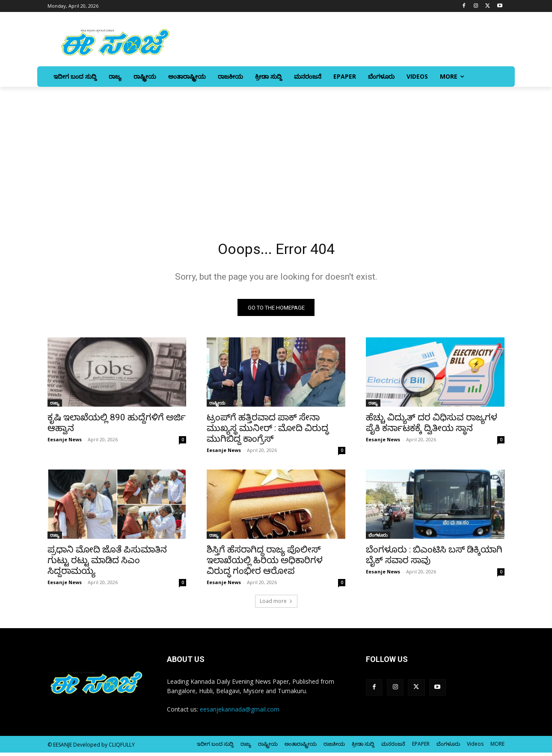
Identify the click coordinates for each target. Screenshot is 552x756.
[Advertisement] (276, 151)
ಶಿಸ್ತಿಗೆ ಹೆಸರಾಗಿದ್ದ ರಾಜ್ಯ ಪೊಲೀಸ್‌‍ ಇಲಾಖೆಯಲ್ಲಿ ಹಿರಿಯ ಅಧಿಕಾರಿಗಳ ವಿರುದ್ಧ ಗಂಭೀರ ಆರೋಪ (265, 564)
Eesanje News (65, 443)
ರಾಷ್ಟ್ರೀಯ (217, 406)
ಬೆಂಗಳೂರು (378, 538)
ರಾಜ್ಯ (55, 406)
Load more (276, 604)
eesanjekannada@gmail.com (240, 713)
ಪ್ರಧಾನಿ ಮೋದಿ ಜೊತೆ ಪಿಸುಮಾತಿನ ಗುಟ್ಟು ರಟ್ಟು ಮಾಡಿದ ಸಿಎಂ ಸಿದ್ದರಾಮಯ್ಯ (107, 564)
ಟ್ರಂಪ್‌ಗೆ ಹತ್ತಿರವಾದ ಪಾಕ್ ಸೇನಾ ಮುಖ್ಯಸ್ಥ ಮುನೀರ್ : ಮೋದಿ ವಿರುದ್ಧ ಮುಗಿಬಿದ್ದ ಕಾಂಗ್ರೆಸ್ (268, 431)
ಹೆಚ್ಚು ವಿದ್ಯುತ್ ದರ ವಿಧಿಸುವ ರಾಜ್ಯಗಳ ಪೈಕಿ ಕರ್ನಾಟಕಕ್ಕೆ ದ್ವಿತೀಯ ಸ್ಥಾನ (432, 426)
